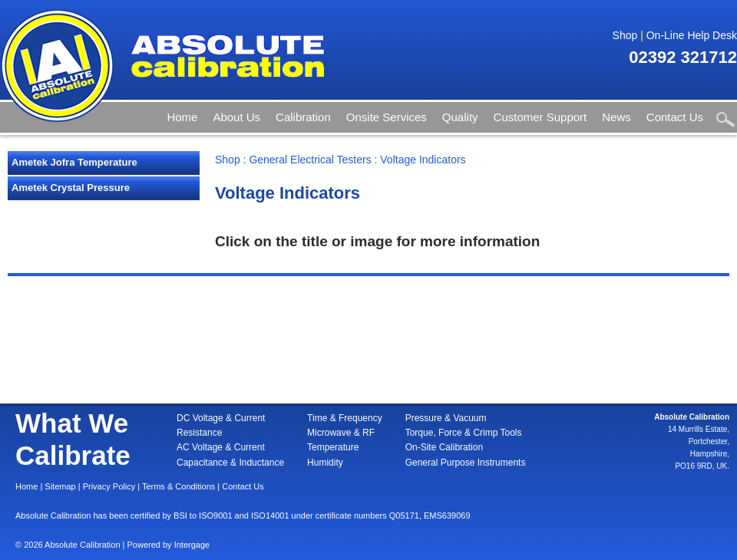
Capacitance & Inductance (230, 463)
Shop (625, 35)
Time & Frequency (345, 418)
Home (182, 117)
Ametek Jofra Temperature (74, 162)
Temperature (333, 447)
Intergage (192, 545)
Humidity (325, 463)
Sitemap (60, 486)
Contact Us (675, 117)
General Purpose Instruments (466, 463)
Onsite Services (387, 117)
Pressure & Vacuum (446, 418)
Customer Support (540, 117)
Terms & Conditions (178, 486)
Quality (460, 117)
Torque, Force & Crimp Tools (464, 433)
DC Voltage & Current (221, 418)
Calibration (303, 117)
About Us (236, 117)
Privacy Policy (109, 486)
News (616, 117)
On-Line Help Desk (692, 35)
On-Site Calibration (444, 447)
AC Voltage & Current (221, 447)
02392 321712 (683, 57)
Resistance (199, 433)
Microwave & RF (341, 433)
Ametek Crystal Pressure (71, 188)
